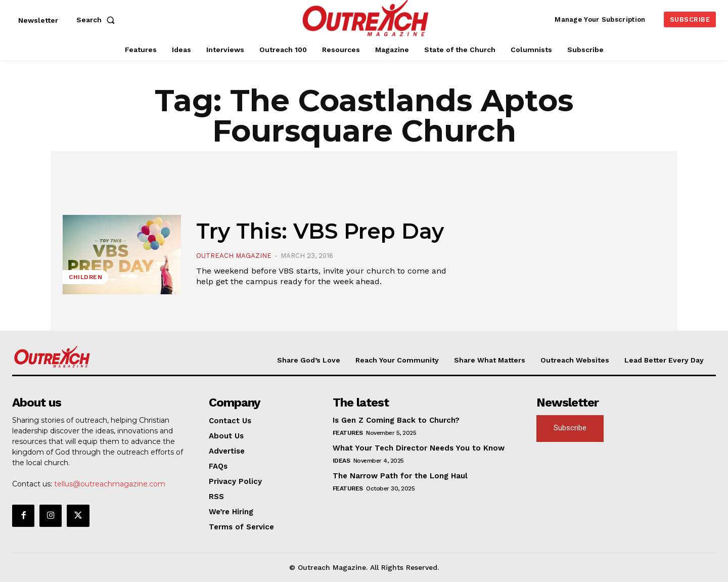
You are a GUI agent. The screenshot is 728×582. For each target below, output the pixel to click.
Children (85, 277)
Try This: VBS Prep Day (320, 231)
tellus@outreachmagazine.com (110, 484)
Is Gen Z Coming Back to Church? (396, 420)
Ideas (342, 461)
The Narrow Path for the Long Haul (400, 476)
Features (348, 433)
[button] (98, 20)
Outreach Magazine (234, 256)
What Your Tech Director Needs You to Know (419, 448)
